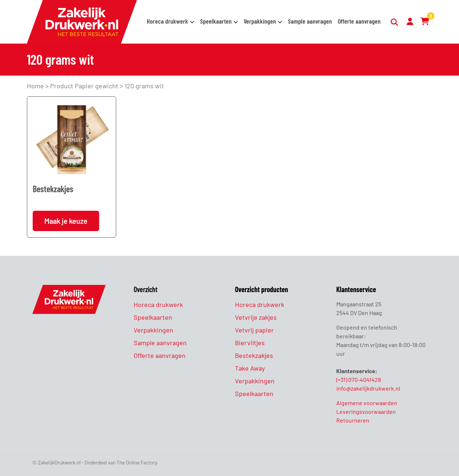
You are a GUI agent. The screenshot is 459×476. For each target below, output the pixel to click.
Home (35, 86)
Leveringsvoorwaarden (366, 412)
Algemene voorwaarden (367, 403)
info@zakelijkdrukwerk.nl (368, 388)
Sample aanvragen (310, 21)
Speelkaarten (216, 21)
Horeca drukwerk (167, 21)
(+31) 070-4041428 (359, 380)
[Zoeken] (395, 22)
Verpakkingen (260, 21)
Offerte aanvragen (359, 21)
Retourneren (353, 420)
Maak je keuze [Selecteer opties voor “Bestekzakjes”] (66, 221)
